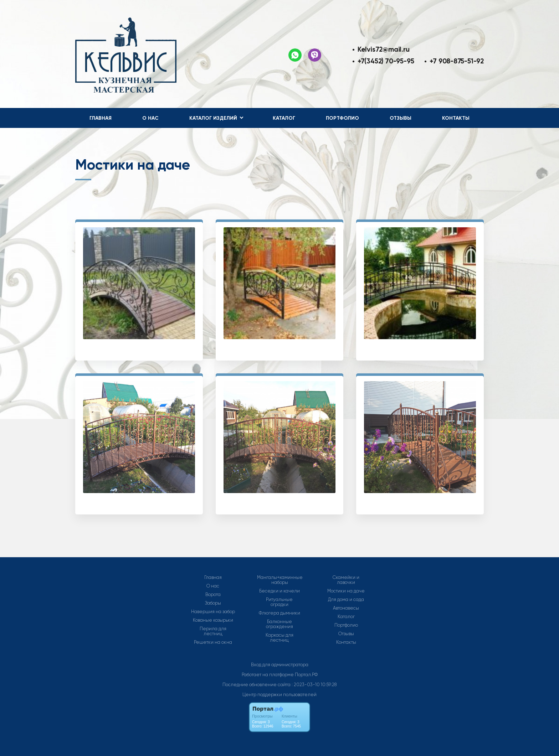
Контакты (456, 118)
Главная (101, 118)
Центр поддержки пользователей (279, 695)
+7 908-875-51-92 (457, 61)
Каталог (284, 118)
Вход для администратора (280, 665)
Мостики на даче (346, 591)
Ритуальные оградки (279, 602)
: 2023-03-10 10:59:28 (314, 685)
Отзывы (401, 118)
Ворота (213, 595)
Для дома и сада (346, 600)
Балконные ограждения (279, 624)
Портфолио (342, 118)
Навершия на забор (213, 612)
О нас (150, 118)
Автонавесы (346, 608)
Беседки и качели (279, 591)
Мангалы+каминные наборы (280, 580)
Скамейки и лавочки (346, 580)
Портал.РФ (306, 675)
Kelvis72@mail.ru (384, 49)
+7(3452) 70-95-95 (386, 61)
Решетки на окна (213, 642)
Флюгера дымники (279, 613)
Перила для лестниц (213, 631)
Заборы (213, 603)
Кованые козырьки (213, 620)
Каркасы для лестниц (279, 638)
